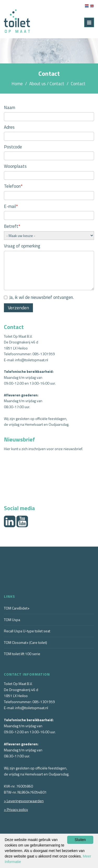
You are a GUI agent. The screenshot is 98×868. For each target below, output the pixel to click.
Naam (10, 107)
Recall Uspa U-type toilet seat (27, 631)
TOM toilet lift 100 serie (22, 654)
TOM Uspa (12, 620)
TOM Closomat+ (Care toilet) (25, 642)
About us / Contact (47, 84)
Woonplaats (15, 166)
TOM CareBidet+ (17, 608)
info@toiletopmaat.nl (32, 360)
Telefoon (13, 186)
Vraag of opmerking (22, 246)
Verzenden (18, 308)
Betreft (12, 226)
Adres (9, 127)
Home (17, 84)
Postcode (13, 147)
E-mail (11, 206)
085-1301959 (44, 354)
